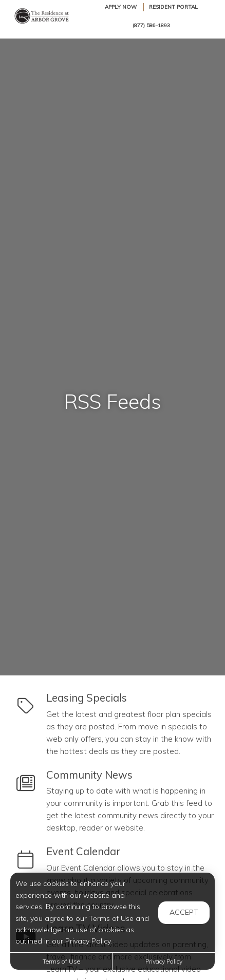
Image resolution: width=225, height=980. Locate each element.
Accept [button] (184, 912)
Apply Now (121, 7)
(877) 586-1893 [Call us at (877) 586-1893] (151, 25)
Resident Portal (173, 7)
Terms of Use (61, 961)
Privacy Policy (164, 961)
